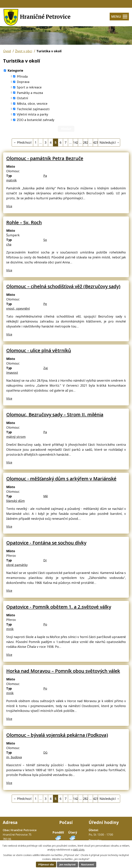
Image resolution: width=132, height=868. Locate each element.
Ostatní (22, 98)
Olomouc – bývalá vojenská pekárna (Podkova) (57, 735)
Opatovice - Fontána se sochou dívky (46, 543)
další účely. (79, 850)
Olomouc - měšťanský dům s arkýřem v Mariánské (61, 479)
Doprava (23, 82)
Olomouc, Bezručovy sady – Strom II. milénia (55, 414)
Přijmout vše (46, 864)
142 (76, 142)
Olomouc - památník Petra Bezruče (45, 158)
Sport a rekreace (29, 87)
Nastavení (87, 864)
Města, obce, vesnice (32, 104)
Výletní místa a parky (32, 114)
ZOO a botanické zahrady (36, 120)
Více (9, 206)
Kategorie (15, 70)
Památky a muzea (30, 93)
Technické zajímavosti (33, 109)
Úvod (7, 51)
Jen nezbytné (67, 864)
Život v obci (24, 51)
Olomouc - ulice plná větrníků (39, 350)
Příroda (22, 76)
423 (95, 142)
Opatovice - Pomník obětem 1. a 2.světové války (59, 607)
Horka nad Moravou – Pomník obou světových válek (63, 671)
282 (86, 142)
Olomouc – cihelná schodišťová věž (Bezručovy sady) (63, 286)
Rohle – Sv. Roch (24, 222)
